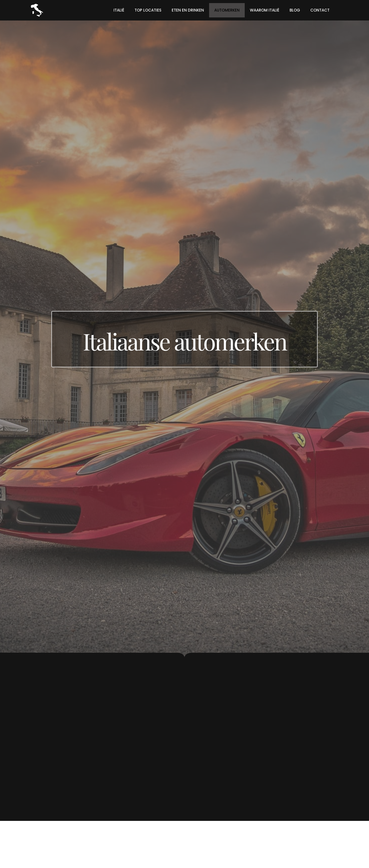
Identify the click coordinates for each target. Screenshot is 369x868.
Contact (320, 10)
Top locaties (148, 10)
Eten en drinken (188, 10)
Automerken (227, 10)
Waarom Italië (265, 10)
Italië (119, 10)
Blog (295, 10)
